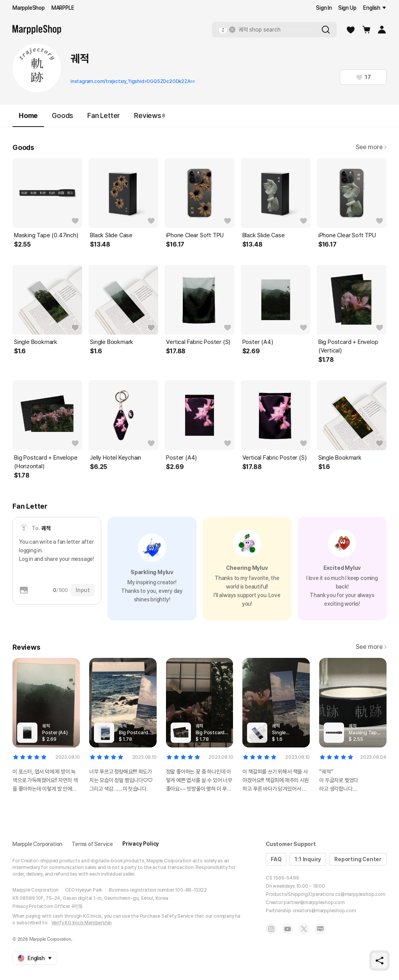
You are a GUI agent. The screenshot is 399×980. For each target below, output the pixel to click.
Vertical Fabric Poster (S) (198, 342)
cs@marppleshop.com (360, 894)
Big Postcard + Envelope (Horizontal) (46, 462)
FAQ (276, 859)
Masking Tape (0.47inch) (46, 235)
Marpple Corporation (37, 844)
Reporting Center (358, 859)
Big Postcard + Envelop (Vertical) (348, 346)
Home (28, 119)
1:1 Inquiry (308, 859)
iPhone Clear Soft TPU (195, 235)
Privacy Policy (141, 844)
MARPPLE (63, 8)
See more (371, 147)
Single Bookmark (36, 342)
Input (83, 590)
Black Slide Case (111, 235)
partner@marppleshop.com (314, 902)
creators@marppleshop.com (324, 911)
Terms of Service (92, 844)
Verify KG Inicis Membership (82, 923)
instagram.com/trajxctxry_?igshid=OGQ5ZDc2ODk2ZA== (133, 81)
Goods (63, 115)
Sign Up (347, 8)
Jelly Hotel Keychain (116, 458)
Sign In (324, 8)
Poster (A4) (258, 342)
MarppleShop (29, 8)
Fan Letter (104, 115)
